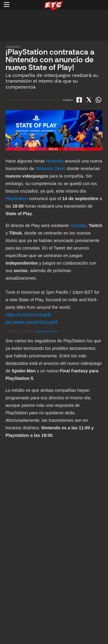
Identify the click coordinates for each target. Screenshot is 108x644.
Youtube (78, 225)
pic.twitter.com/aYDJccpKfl (32, 322)
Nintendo (55, 161)
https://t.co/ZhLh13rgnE (28, 315)
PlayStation (17, 199)
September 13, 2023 (47, 331)
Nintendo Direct (51, 169)
